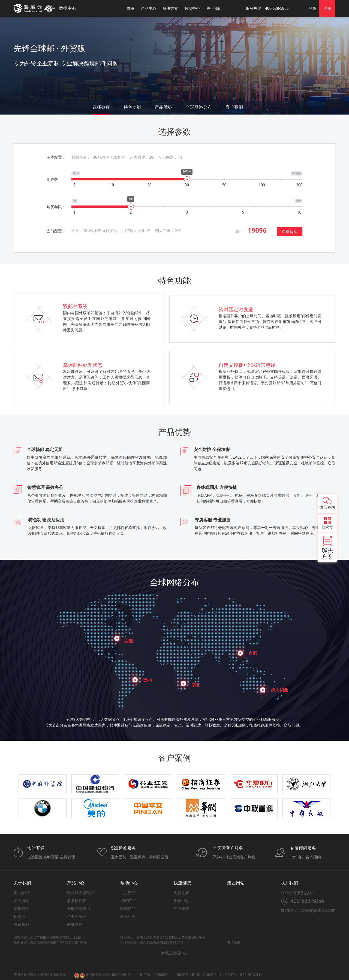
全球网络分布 (199, 107)
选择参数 (101, 107)
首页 (131, 8)
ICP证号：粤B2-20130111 (243, 975)
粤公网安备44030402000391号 (105, 975)
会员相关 (128, 917)
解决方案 (170, 8)
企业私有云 (77, 917)
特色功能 (132, 107)
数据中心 (192, 8)
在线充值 (181, 909)
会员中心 (181, 901)
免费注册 (181, 893)
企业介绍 (21, 893)
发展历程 (21, 901)
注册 (327, 8)
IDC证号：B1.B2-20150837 (197, 975)
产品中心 (149, 8)
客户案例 (234, 107)
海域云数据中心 (174, 953)
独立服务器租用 (80, 893)
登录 (312, 8)
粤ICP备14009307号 (154, 975)
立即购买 (290, 232)
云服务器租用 (79, 909)
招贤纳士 (21, 917)
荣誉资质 (21, 909)
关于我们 (214, 8)
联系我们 (21, 924)
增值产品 (128, 901)
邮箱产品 (128, 909)
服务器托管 (77, 901)
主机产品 (128, 893)
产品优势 (163, 107)
